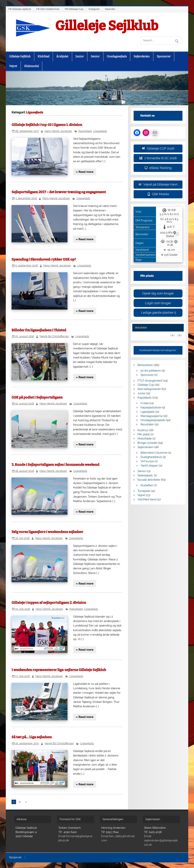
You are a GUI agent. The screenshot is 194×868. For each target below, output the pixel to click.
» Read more (85, 172)
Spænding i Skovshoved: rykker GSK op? (44, 259)
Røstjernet (15, 858)
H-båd (145, 403)
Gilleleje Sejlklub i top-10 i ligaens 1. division (47, 125)
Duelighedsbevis (151, 457)
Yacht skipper (149, 466)
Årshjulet (62, 56)
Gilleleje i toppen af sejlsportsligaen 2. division (49, 603)
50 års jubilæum (151, 371)
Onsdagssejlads (117, 56)
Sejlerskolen (142, 56)
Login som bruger (158, 303)
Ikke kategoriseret (149, 389)
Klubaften (147, 485)
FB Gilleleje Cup (74, 9)
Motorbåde (145, 439)
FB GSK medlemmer (48, 9)
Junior (80, 56)
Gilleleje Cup (146, 385)
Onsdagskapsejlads (153, 420)
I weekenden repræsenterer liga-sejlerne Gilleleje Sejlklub (59, 670)
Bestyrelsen (145, 365)
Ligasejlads (100, 131)
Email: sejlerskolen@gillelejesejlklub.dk (161, 840)
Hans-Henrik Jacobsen (58, 131)
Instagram (94, 9)
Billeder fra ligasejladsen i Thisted (39, 330)
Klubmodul (31, 66)
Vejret (13, 66)
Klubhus (143, 430)
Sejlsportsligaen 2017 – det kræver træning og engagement (59, 192)
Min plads (144, 434)
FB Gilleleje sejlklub (20, 9)
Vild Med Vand (147, 499)
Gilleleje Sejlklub (107, 26)
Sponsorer (164, 56)
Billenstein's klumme (154, 453)
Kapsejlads (85, 131)
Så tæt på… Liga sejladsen (32, 737)
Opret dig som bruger (158, 293)
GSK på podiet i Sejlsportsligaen (37, 397)
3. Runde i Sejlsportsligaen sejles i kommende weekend (55, 465)
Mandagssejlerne (152, 416)
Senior (95, 56)
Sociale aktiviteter (149, 480)
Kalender (110, 9)
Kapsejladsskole (151, 407)
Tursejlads (144, 491)
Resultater (147, 424)
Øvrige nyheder (148, 443)
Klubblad (44, 56)
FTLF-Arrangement (150, 381)
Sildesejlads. (145, 475)
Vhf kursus (147, 461)
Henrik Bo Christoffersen (54, 336)
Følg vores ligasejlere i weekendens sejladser (47, 532)
